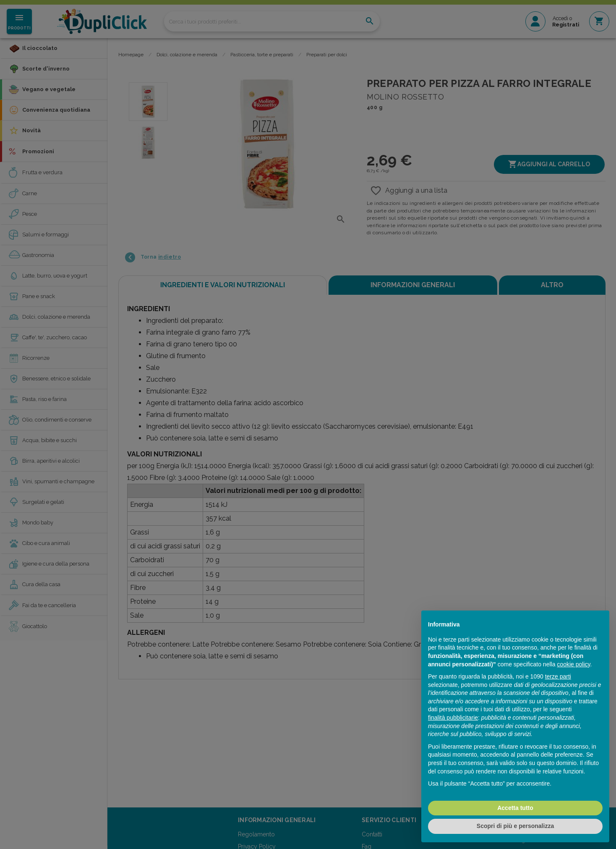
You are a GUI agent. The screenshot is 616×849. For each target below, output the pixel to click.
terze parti (558, 676)
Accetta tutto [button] (515, 808)
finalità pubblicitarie (453, 718)
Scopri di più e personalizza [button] (515, 826)
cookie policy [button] (573, 664)
